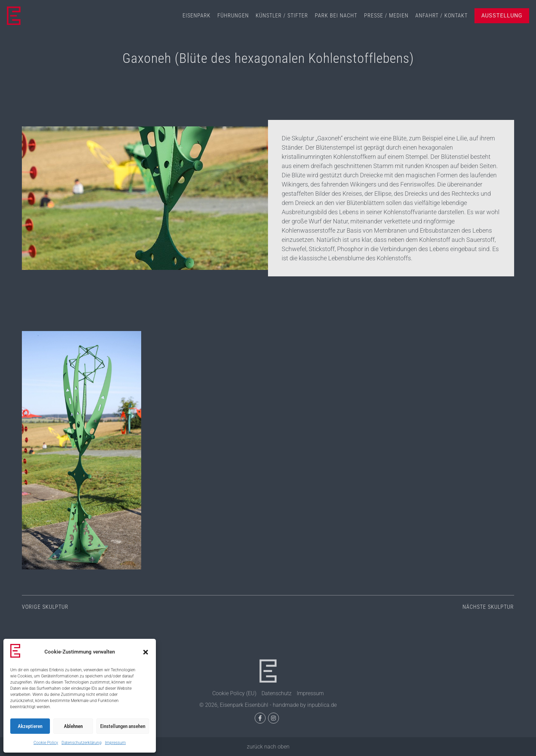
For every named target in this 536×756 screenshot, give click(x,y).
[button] (146, 652)
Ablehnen (73, 726)
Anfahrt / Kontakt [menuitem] (441, 16)
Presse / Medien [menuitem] (386, 16)
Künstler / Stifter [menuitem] (282, 16)
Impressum (115, 743)
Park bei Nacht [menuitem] (336, 16)
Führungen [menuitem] (233, 16)
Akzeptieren (30, 726)
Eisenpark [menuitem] (197, 16)
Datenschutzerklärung (82, 743)
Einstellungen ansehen (123, 726)
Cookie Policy (46, 743)
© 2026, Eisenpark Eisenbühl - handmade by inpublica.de (268, 705)
